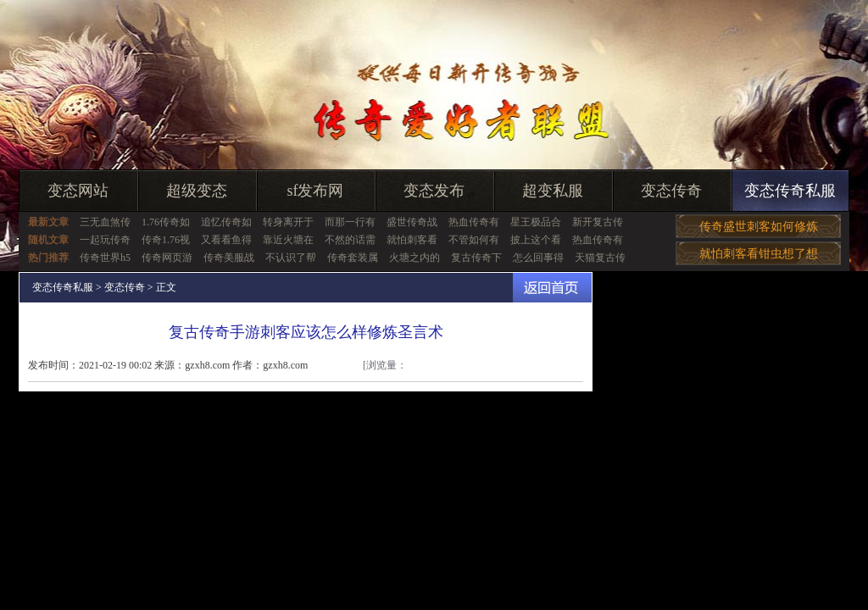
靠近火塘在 (288, 240)
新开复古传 (598, 222)
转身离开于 (288, 222)
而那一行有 (350, 222)
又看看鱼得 (226, 240)
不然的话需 (350, 240)
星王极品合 (536, 222)
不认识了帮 (291, 258)
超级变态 (197, 191)
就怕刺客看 (412, 240)
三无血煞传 (105, 222)
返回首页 (552, 288)
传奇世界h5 (105, 258)
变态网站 (78, 191)
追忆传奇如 (226, 222)
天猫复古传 (600, 258)
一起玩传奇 (105, 240)
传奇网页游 (167, 258)
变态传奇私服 (790, 191)
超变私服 (553, 191)
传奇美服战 (229, 258)
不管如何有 (474, 240)
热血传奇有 (474, 222)
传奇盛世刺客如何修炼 (759, 227)
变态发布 (434, 191)
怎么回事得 (538, 258)
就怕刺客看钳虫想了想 (759, 254)
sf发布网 (316, 191)
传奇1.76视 (166, 240)
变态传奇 (671, 191)
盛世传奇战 (412, 222)
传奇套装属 (353, 258)
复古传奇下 (476, 258)
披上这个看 (536, 240)
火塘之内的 (415, 258)
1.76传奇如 (166, 222)
